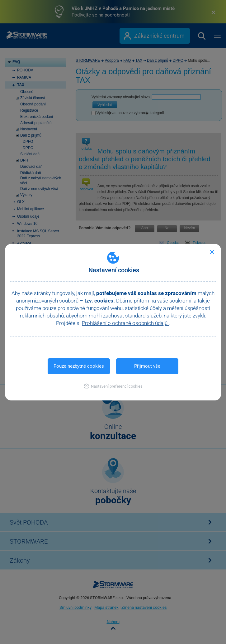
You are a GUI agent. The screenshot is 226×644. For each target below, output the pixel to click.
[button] (113, 386)
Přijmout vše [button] (147, 366)
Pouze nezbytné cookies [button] (79, 366)
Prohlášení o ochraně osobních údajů (125, 323)
